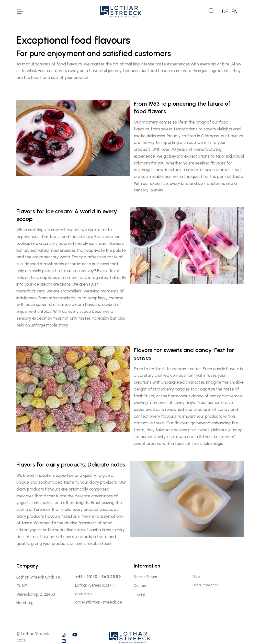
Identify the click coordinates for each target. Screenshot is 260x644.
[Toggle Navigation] (20, 12)
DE (225, 11)
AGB (196, 576)
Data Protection (206, 585)
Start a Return (145, 577)
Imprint (140, 594)
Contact (141, 586)
